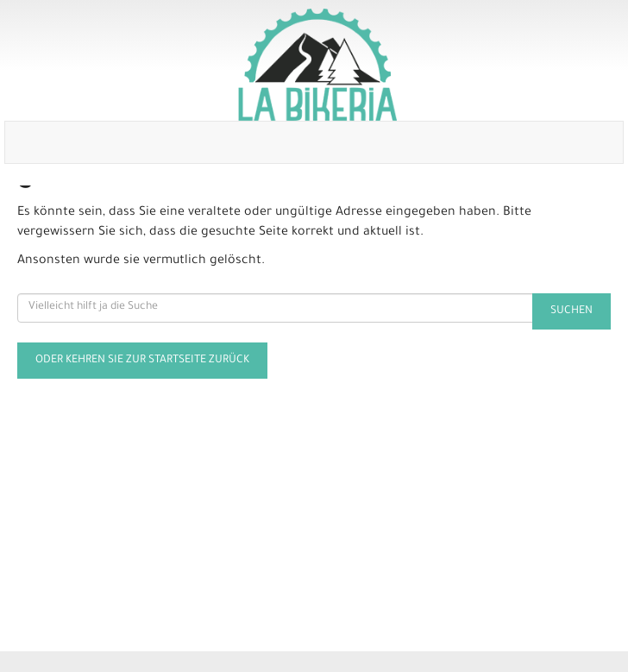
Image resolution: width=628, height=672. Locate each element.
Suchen (571, 311)
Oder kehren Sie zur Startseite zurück (142, 361)
